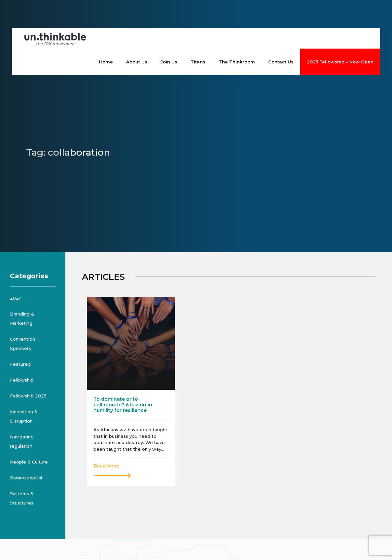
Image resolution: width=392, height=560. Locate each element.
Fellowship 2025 (28, 396)
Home (106, 62)
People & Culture (29, 462)
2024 (16, 298)
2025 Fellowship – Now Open (340, 62)
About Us (137, 62)
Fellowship (22, 380)
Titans (198, 62)
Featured (20, 364)
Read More (107, 466)
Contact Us (281, 62)
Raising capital (26, 478)
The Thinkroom (237, 62)
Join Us (169, 62)
